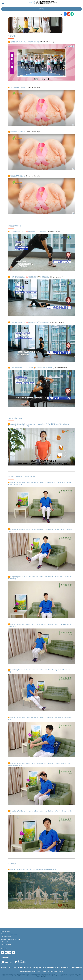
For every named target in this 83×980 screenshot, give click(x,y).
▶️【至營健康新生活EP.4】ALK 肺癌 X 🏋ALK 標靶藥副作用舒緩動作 (31, 368)
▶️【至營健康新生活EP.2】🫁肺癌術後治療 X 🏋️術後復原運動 (28, 277)
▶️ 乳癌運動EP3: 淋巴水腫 (17, 176)
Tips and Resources (6, 944)
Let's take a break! (6, 942)
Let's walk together (6, 937)
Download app (5, 958)
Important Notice (42, 971)
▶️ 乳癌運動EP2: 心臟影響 (17, 132)
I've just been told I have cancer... (10, 934)
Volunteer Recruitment (26, 971)
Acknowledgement (52, 971)
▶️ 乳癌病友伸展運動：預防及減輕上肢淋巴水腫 (24, 42)
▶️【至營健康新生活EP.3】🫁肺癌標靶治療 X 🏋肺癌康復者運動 (29, 322)
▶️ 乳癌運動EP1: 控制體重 (17, 87)
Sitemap (61, 971)
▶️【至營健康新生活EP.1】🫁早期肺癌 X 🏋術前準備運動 (27, 232)
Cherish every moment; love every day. (11, 939)
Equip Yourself (5, 931)
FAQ (34, 971)
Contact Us (4, 949)
